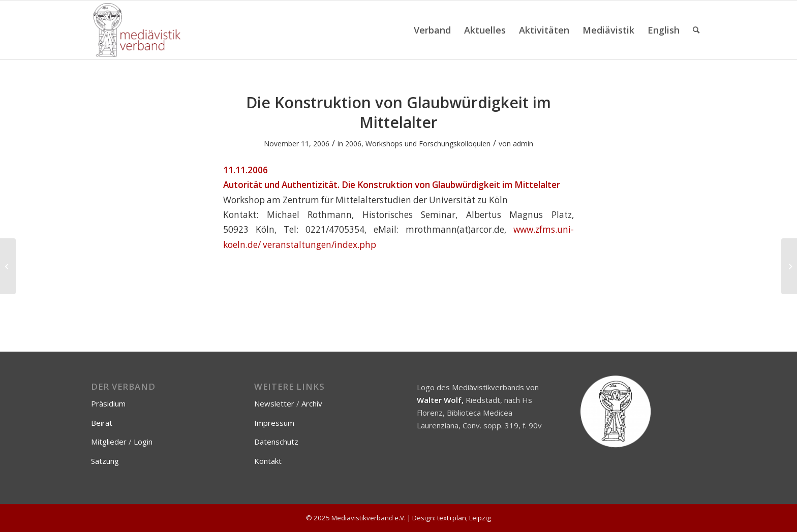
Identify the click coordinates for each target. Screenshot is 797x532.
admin (523, 144)
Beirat (102, 423)
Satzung (105, 461)
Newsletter (274, 403)
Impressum (274, 423)
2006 (353, 144)
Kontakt (268, 461)
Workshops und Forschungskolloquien (428, 144)
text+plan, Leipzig (464, 518)
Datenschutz (276, 442)
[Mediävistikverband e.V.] (137, 30)
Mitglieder (109, 442)
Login (143, 442)
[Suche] (696, 30)
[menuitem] (432, 30)
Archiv (312, 403)
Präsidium (108, 403)
